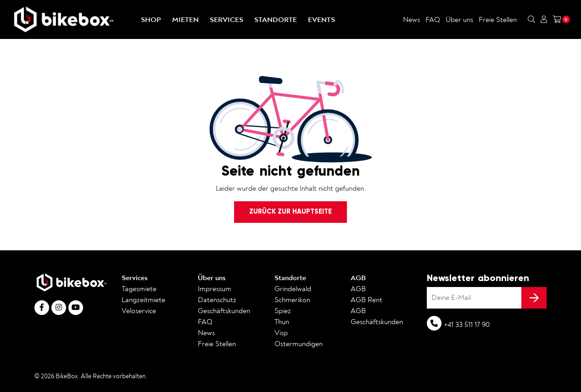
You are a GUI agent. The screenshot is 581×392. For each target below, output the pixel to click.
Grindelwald (293, 289)
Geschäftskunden (224, 311)
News (411, 20)
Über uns (459, 20)
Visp (281, 333)
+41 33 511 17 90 (467, 325)
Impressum (215, 289)
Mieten (185, 20)
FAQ (433, 20)
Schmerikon (292, 300)
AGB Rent (366, 300)
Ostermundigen (299, 344)
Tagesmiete (139, 289)
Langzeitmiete (143, 300)
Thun (282, 322)
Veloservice (139, 311)
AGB (358, 278)
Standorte (276, 20)
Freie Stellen (498, 20)
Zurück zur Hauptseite (290, 211)
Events (321, 20)
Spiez (283, 311)
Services (226, 20)
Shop (151, 20)
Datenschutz (217, 300)
